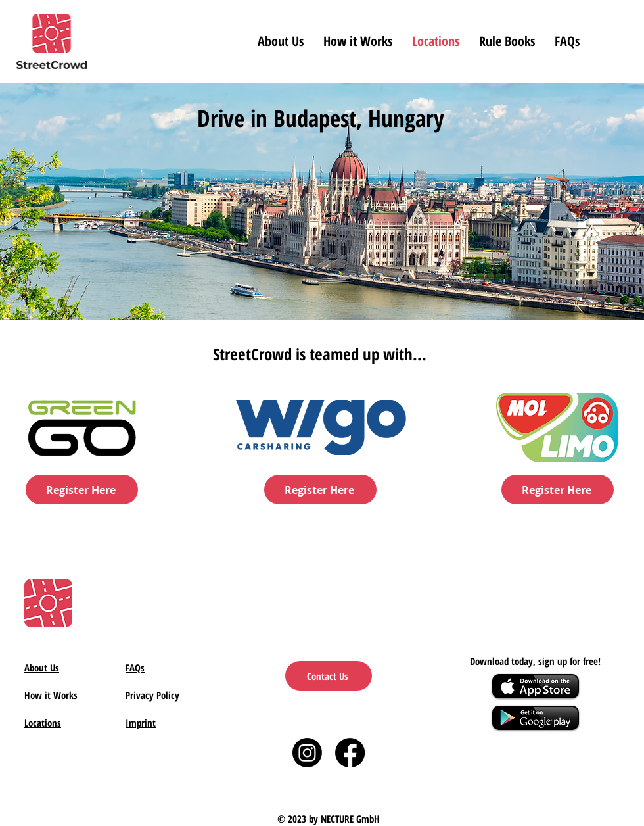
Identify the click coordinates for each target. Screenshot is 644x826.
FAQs (135, 668)
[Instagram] (307, 753)
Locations (43, 723)
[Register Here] (82, 490)
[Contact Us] (329, 676)
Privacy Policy (152, 695)
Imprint (141, 723)
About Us (42, 668)
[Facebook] (350, 753)
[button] (507, 41)
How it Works (51, 695)
